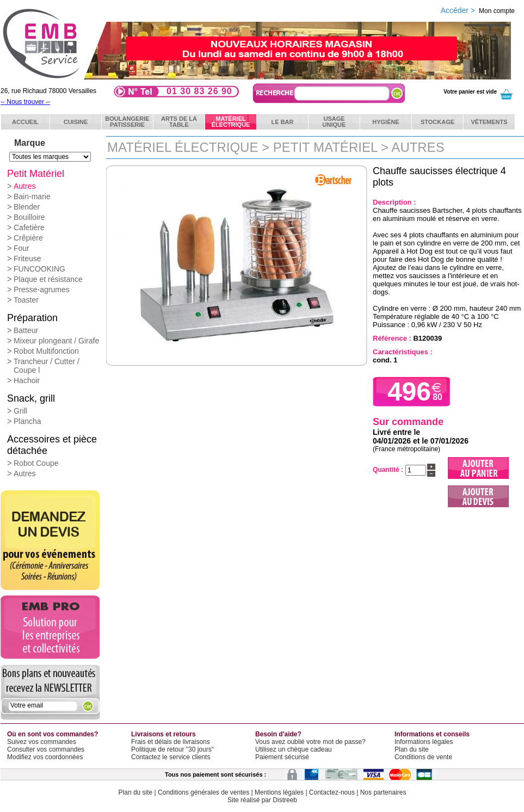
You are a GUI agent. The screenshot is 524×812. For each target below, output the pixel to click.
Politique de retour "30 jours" (172, 749)
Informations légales (424, 742)
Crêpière (28, 238)
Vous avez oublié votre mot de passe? (310, 742)
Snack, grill (31, 398)
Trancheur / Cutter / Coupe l (47, 366)
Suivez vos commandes (42, 742)
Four (21, 248)
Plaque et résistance (48, 279)
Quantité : (388, 470)
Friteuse (27, 259)
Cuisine (76, 122)
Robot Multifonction (46, 351)
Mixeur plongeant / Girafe (56, 341)
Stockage (437, 122)
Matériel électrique (183, 147)
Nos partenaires (383, 792)
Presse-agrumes (42, 290)
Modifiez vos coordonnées (45, 757)
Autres (24, 186)
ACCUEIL (25, 122)
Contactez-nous (332, 792)
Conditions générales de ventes (204, 792)
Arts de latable (179, 122)
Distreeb (285, 800)
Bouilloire (29, 217)
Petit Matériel (36, 174)
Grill (20, 411)
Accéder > (478, 10)
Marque (30, 143)
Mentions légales (279, 792)
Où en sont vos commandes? (53, 734)
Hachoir (27, 380)
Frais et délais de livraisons (171, 742)
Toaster (26, 300)
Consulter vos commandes (46, 749)
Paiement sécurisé (282, 757)
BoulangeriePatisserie (127, 122)
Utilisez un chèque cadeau (294, 749)
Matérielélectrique (231, 122)
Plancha (27, 421)
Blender (27, 207)
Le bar (283, 122)
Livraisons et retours (164, 734)
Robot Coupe (36, 463)
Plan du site (412, 749)
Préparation (32, 318)
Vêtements (489, 122)
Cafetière (29, 227)
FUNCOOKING (39, 269)
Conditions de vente (423, 757)
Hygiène (386, 122)
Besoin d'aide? (278, 734)
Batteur (26, 330)
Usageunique (334, 122)
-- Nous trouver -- (25, 102)
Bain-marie (32, 196)
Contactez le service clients (171, 757)
